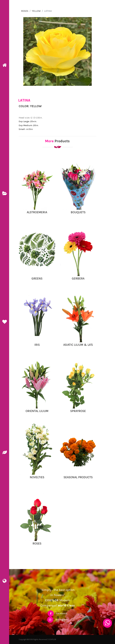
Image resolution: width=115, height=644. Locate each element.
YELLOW (36, 11)
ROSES (25, 11)
